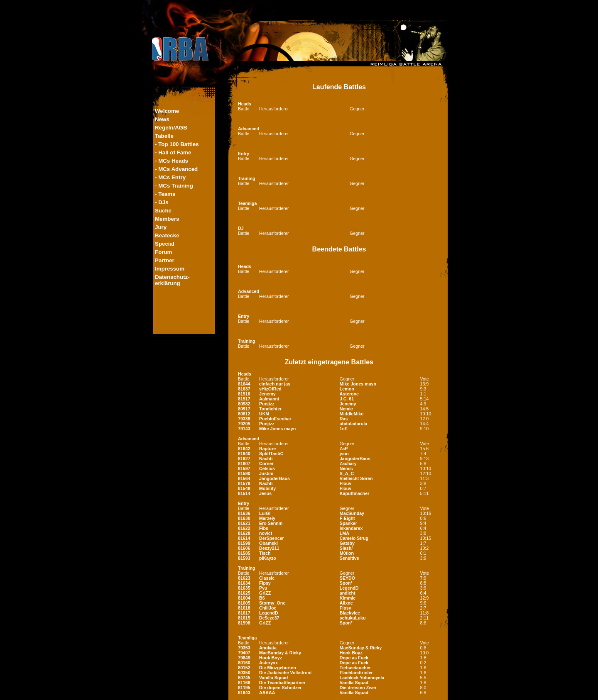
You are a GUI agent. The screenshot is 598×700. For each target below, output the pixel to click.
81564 (244, 478)
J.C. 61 (347, 399)
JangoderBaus (355, 459)
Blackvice (350, 613)
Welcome (167, 111)
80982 (244, 404)
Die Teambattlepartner (282, 683)
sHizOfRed (270, 389)
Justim (266, 473)
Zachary (348, 463)
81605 (244, 603)
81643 (244, 693)
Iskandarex (351, 528)
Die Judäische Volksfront (286, 673)
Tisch (265, 553)
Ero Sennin (271, 523)
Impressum (170, 269)
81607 (244, 463)
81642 (244, 449)
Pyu (263, 588)
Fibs (264, 528)
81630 (244, 518)
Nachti (266, 459)
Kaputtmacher (355, 493)
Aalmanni (269, 399)
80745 (244, 678)
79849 (244, 658)
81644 (244, 384)
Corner (266, 463)
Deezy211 (269, 548)
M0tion (347, 553)
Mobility (267, 488)
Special (165, 244)
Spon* (346, 583)
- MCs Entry (170, 177)
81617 (244, 613)
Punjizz (267, 404)
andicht (348, 593)
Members (167, 219)
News (162, 119)
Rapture (267, 449)
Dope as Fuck (354, 658)
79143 (244, 429)
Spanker (348, 523)
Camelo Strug (354, 538)
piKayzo (268, 558)
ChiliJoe (268, 608)
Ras (344, 419)
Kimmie (348, 598)
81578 (244, 483)
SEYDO (347, 578)
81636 (244, 513)
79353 (244, 648)
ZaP (344, 449)
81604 (244, 598)
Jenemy (267, 394)
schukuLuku (353, 618)
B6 (262, 598)
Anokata (268, 648)
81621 (244, 523)
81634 (244, 583)
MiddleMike (352, 414)
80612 (244, 414)
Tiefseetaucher (355, 668)
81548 (244, 488)
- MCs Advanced (176, 169)
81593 (244, 558)
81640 (244, 454)
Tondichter (270, 409)
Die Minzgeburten (278, 668)
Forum (163, 252)
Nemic (346, 409)
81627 (244, 459)
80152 (244, 668)
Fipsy (265, 583)
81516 (244, 394)
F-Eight (347, 518)
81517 (244, 399)
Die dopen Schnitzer (280, 688)
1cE (344, 429)
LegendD (349, 588)
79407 (244, 653)
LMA (344, 533)
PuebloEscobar (275, 419)
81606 (244, 548)
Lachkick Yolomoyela (362, 678)
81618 (244, 608)
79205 (244, 424)
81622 (244, 528)
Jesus (265, 493)
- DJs (162, 202)
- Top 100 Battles (177, 144)
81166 (244, 683)
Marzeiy (267, 518)
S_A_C (347, 473)
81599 (244, 543)
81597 (244, 468)
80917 (244, 409)
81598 (244, 623)
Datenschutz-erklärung (172, 280)
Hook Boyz (351, 653)
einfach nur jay (275, 384)
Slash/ (346, 548)
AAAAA (267, 693)
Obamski (268, 543)
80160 (244, 663)
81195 (244, 688)
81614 (244, 538)
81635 (244, 588)
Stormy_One (272, 603)
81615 (244, 618)
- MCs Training (174, 186)
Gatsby (347, 543)
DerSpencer (272, 538)
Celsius (267, 468)
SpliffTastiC (271, 454)
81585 (244, 553)
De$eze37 (269, 618)
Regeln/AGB (171, 128)
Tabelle (164, 136)
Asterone (349, 394)
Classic (267, 578)
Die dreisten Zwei (358, 688)
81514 (244, 493)
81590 (244, 473)
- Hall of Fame (173, 152)
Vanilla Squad (273, 678)
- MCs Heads (172, 161)
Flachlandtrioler (356, 673)
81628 (244, 533)
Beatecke (167, 235)
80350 (244, 673)
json (344, 454)
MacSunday (352, 513)
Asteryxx (268, 663)
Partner (165, 260)
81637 (244, 389)
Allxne (346, 603)
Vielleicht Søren (356, 478)
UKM (264, 414)
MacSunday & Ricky (361, 648)
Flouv (346, 483)
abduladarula (353, 424)
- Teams (165, 194)
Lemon (347, 389)
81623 (244, 578)
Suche (163, 211)
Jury (161, 227)
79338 (244, 419)
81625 (244, 593)
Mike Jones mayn (358, 384)
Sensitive (349, 558)
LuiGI (265, 513)
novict (266, 533)
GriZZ (265, 593)
